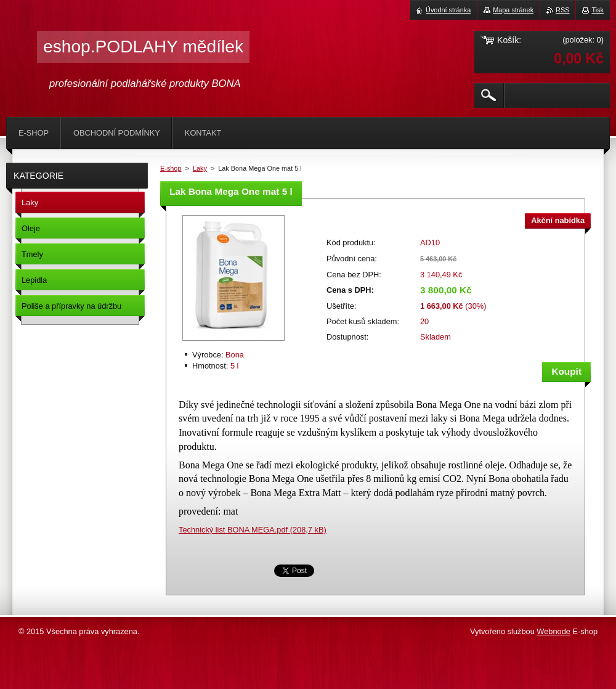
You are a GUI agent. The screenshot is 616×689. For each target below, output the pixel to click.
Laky (200, 168)
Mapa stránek (513, 10)
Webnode (553, 631)
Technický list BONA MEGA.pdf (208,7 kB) (253, 530)
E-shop (171, 168)
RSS (562, 10)
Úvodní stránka (448, 10)
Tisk (598, 10)
